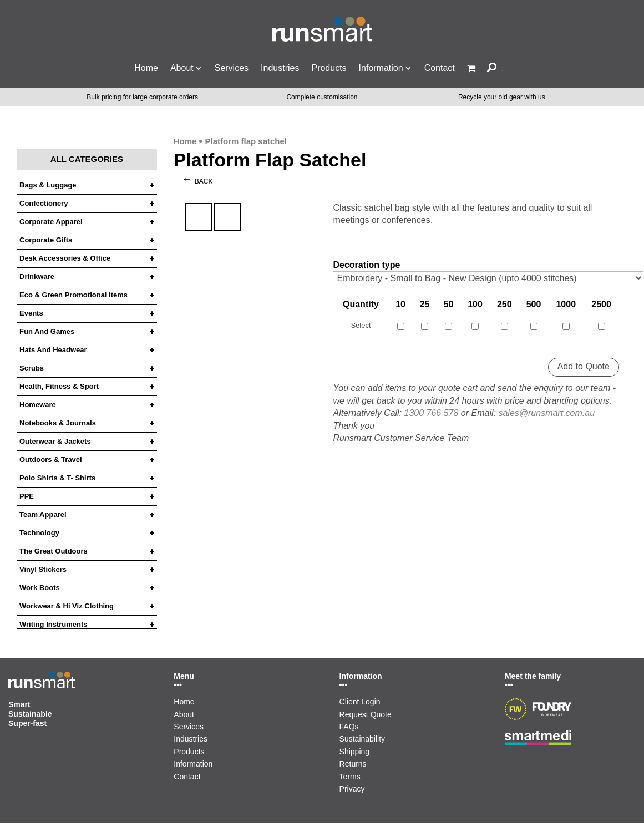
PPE (27, 496)
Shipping (355, 752)
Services (232, 68)
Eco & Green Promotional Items (73, 295)
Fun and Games (47, 332)
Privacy (352, 789)
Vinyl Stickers (43, 570)
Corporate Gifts (46, 240)
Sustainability (362, 739)
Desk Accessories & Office (65, 258)
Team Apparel (43, 515)
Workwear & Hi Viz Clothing (67, 606)
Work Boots (40, 588)
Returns (353, 764)
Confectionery (44, 204)
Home (146, 68)
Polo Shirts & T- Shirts (57, 478)
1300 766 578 (432, 413)
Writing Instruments (54, 625)
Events (31, 313)
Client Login (360, 702)
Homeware (38, 405)
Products (329, 68)
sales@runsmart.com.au (546, 413)
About (182, 68)
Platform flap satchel (246, 141)
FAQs (349, 727)
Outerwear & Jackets (55, 442)
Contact (440, 68)
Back (204, 181)
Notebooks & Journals (58, 423)
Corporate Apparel (51, 222)
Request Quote (366, 714)
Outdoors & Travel (51, 460)
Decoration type (366, 265)
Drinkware (37, 277)
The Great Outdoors (54, 551)
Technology (39, 533)
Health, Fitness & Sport (59, 387)
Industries (280, 68)
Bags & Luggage (48, 185)
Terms (350, 777)
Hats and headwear (53, 350)
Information (381, 68)
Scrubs (32, 368)
